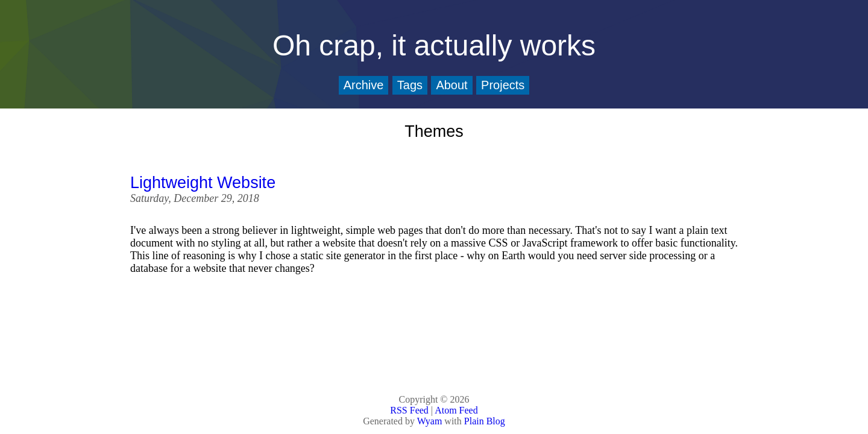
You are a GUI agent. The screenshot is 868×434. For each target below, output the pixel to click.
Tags (410, 85)
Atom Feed (456, 410)
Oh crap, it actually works (434, 46)
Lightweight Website (203, 183)
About (451, 85)
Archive (364, 85)
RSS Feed (409, 410)
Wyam (430, 421)
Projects (503, 85)
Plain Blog (485, 421)
